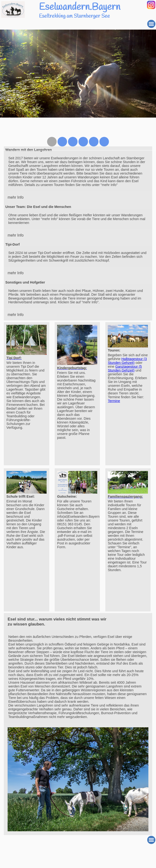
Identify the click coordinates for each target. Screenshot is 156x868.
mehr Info (16, 197)
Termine (114, 401)
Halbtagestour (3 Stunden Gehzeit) (127, 361)
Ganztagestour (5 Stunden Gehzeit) (125, 368)
